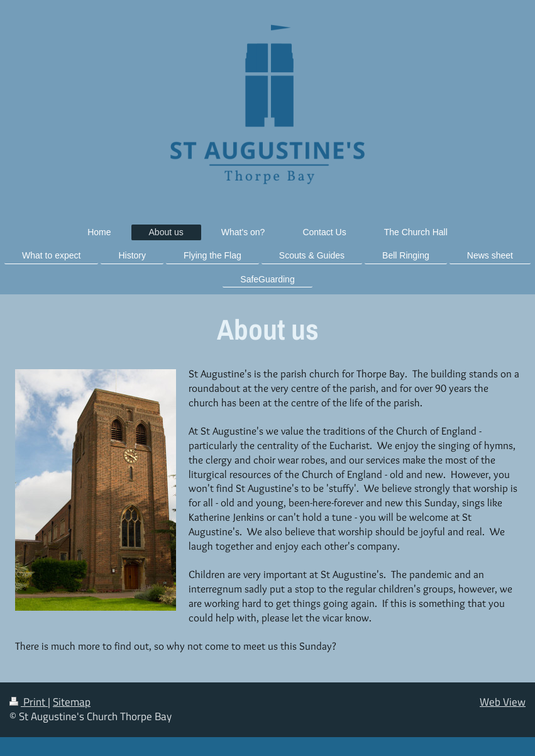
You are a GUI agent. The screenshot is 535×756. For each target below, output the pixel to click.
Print (29, 702)
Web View (503, 702)
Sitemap (72, 702)
